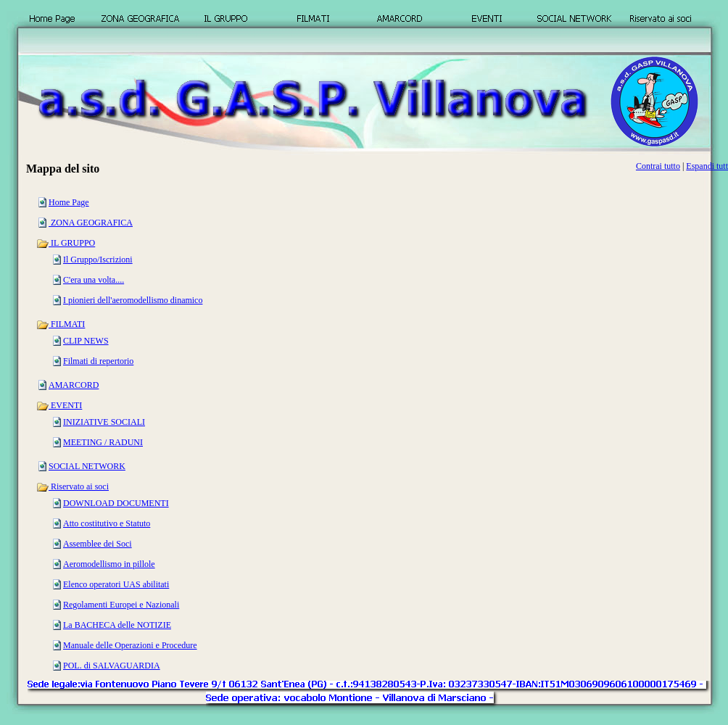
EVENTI (59, 405)
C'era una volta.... (94, 280)
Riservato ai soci (73, 486)
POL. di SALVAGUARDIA (112, 666)
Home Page (69, 202)
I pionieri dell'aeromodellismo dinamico (133, 300)
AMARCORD (74, 385)
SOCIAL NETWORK (87, 466)
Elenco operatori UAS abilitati (116, 584)
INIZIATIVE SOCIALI (104, 422)
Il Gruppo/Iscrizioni (98, 260)
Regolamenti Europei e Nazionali (121, 605)
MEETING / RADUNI (103, 442)
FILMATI (61, 324)
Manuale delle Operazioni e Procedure (130, 645)
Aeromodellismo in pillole (109, 564)
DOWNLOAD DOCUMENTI (116, 503)
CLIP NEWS (86, 341)
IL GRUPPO (66, 243)
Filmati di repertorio (98, 361)
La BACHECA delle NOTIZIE (117, 625)
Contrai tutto (658, 166)
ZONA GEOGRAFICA (91, 223)
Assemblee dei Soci (98, 544)
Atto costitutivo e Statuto (107, 523)
